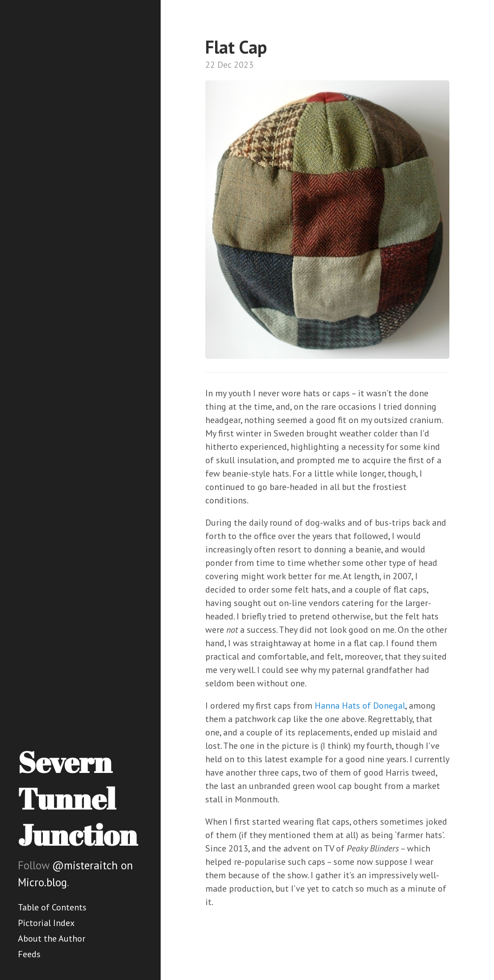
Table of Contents (52, 907)
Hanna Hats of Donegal (360, 706)
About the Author (52, 938)
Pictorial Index (46, 923)
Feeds (29, 954)
